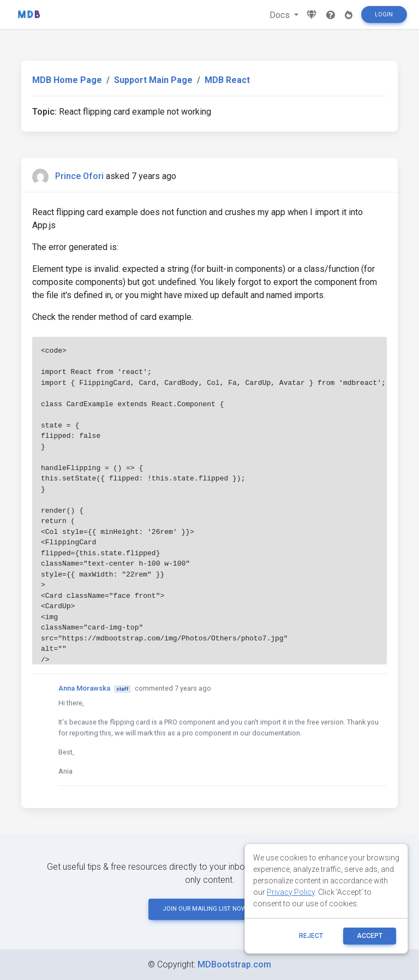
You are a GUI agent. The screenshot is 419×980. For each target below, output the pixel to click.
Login (384, 14)
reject (311, 936)
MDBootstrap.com (234, 964)
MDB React (227, 80)
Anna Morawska (84, 688)
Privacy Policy (291, 892)
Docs (281, 15)
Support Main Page (153, 80)
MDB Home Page (67, 80)
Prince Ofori (79, 176)
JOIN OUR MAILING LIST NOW (209, 909)
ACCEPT (370, 936)
